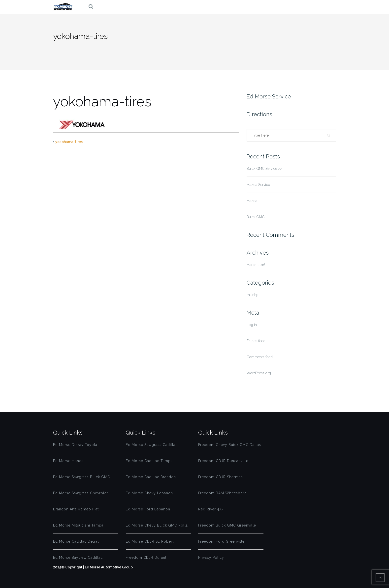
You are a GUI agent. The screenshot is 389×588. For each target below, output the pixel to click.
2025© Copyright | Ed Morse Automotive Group (93, 567)
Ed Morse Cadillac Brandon (151, 477)
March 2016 (256, 265)
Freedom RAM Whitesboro (223, 493)
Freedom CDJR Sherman (221, 477)
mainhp (253, 295)
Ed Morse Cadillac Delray (76, 541)
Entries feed (256, 341)
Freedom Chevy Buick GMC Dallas (230, 445)
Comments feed (260, 357)
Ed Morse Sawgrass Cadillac (152, 445)
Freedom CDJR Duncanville (223, 461)
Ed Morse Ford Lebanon (148, 509)
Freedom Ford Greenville (221, 541)
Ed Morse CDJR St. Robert (150, 541)
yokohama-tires (69, 142)
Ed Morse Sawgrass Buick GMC (82, 477)
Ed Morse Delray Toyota (75, 445)
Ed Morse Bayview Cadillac (78, 558)
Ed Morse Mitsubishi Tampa (78, 525)
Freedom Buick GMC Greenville (227, 525)
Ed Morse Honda (68, 461)
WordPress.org (259, 373)
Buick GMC (256, 217)
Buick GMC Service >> (264, 169)
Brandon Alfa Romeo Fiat (76, 509)
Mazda (252, 201)
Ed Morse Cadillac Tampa (149, 461)
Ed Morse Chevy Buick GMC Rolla (157, 525)
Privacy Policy (211, 558)
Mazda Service (258, 185)
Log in (252, 325)
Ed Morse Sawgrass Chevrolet (81, 493)
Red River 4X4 (211, 509)
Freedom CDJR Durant (146, 558)
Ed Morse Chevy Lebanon (149, 493)
